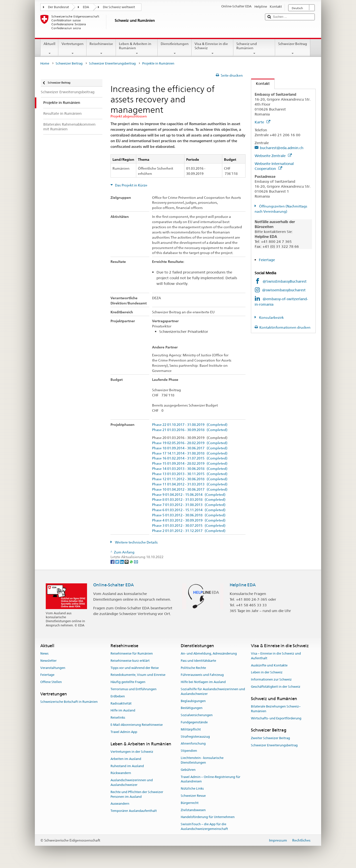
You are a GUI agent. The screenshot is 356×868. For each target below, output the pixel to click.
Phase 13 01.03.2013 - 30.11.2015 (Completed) (190, 474)
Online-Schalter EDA (113, 585)
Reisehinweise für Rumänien (132, 653)
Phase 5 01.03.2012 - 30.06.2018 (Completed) (189, 515)
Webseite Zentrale (273, 156)
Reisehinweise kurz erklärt (130, 661)
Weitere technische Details (136, 542)
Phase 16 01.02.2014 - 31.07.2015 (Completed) (190, 458)
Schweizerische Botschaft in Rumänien (69, 702)
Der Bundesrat (58, 7)
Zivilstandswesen (193, 810)
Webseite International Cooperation (274, 166)
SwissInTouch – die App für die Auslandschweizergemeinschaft (204, 826)
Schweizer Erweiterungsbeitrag (112, 63)
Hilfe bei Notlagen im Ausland (203, 682)
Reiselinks (118, 718)
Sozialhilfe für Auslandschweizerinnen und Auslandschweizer (213, 691)
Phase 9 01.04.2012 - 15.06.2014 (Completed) (189, 495)
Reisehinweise (101, 48)
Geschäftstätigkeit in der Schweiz (276, 687)
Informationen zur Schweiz (271, 679)
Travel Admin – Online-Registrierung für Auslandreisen (211, 779)
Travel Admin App (124, 732)
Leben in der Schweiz (267, 673)
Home (45, 63)
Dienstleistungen (175, 48)
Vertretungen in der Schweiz (132, 752)
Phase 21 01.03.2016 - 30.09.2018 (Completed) (190, 430)
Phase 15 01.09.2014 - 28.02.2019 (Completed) (190, 464)
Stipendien (189, 751)
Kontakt (260, 83)
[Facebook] (113, 562)
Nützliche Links (192, 788)
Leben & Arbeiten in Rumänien (137, 48)
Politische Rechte (193, 668)
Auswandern (120, 804)
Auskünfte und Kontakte (269, 665)
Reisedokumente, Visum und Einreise (138, 675)
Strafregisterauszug (195, 737)
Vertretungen (72, 48)
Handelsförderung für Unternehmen (208, 817)
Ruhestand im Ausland (127, 766)
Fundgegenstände (194, 722)
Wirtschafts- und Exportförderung (276, 718)
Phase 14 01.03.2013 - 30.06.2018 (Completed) (190, 469)
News (44, 653)
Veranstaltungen (53, 668)
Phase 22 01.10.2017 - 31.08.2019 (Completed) (190, 425)
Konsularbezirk (271, 318)
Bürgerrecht (190, 803)
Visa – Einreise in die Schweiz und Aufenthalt (276, 656)
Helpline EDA (243, 585)
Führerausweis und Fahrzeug (202, 675)
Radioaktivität (121, 703)
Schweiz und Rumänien (254, 48)
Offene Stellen (51, 682)
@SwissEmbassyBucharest (285, 281)
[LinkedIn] (122, 562)
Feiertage (267, 260)
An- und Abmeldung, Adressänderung (209, 653)
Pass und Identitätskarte (198, 661)
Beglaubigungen (193, 701)
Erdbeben (118, 696)
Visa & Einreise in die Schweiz (212, 48)
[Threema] (127, 562)
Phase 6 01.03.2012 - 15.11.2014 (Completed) (189, 510)
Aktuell (49, 48)
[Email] (136, 562)
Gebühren (188, 770)
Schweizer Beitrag (293, 48)
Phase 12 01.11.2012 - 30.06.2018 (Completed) (190, 479)
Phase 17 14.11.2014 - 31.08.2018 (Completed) (190, 453)
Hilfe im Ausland (123, 711)
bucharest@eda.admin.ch (282, 148)
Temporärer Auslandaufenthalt (134, 811)
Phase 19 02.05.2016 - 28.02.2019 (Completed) (190, 443)
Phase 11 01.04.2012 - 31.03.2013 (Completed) (190, 484)
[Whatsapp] (132, 562)
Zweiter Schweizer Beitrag (270, 738)
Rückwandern (121, 773)
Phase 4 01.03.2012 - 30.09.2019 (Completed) (189, 520)
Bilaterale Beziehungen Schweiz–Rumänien (276, 709)
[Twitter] (118, 562)
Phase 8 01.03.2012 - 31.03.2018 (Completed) (189, 500)
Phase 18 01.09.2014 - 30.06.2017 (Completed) (190, 448)
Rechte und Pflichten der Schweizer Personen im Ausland (137, 794)
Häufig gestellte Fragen (128, 682)
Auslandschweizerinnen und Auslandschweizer (132, 782)
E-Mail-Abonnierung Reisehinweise (137, 725)
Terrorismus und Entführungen (133, 689)
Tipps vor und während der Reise (135, 668)
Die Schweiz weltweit (119, 7)
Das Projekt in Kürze (131, 185)
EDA (86, 7)
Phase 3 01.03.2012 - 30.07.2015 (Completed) (189, 526)
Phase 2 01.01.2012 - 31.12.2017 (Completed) (189, 531)
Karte (262, 122)
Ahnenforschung (193, 744)
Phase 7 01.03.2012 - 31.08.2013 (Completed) (189, 505)
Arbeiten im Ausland (126, 759)
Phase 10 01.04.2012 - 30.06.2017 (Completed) (190, 490)
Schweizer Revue (193, 796)
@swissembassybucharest (284, 290)
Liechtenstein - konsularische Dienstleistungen (202, 760)
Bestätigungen (192, 708)
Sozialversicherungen (197, 715)
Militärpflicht (191, 729)
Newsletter (48, 661)
